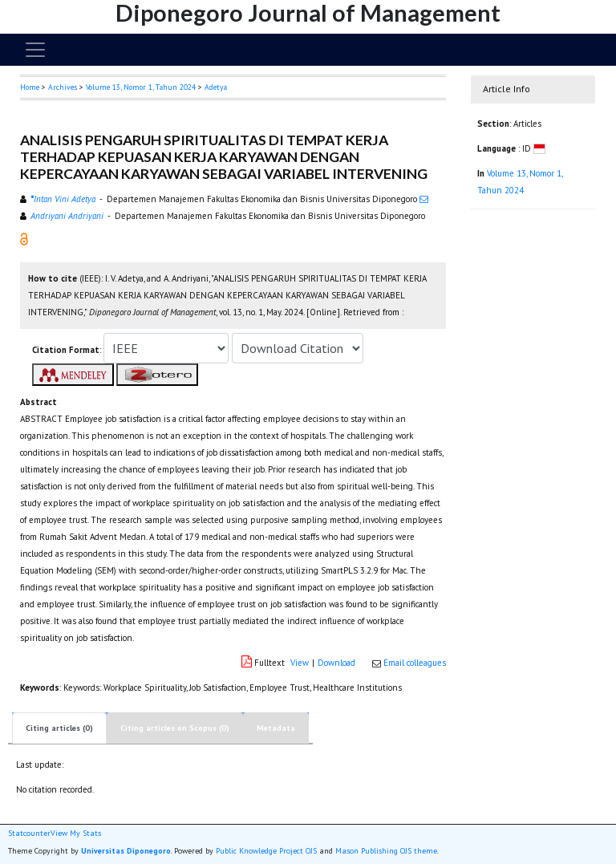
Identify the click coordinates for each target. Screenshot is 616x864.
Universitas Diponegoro (126, 851)
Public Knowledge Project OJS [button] (266, 851)
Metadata (276, 728)
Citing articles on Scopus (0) (175, 728)
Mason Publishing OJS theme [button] (386, 851)
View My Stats (76, 834)
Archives (63, 87)
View (300, 663)
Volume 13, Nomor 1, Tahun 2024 (141, 87)
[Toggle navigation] (35, 50)
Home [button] (30, 87)
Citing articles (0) (59, 728)
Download (336, 663)
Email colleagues (415, 663)
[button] (24, 238)
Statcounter (29, 833)
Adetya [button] (216, 87)
